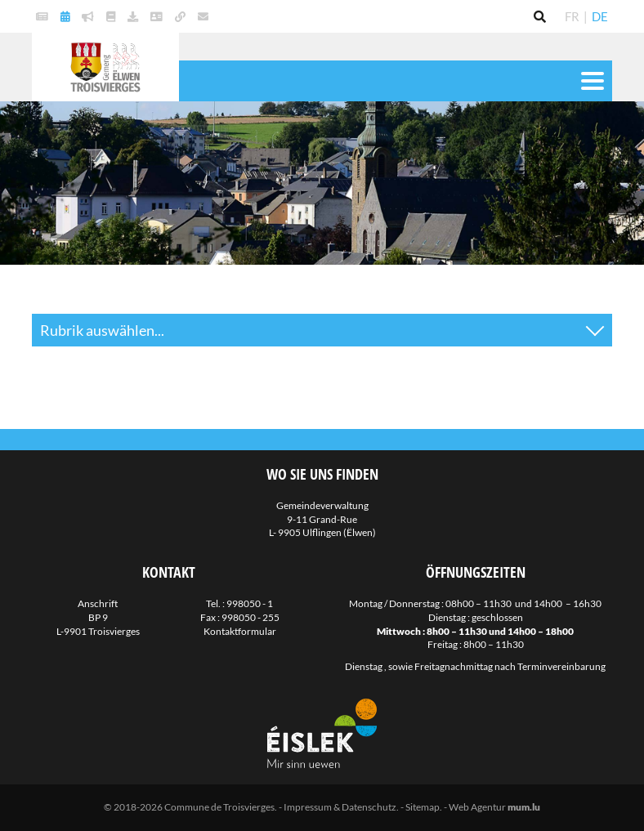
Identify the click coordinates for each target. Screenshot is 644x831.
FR (572, 16)
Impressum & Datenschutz (340, 807)
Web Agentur (477, 807)
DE (600, 16)
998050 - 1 (250, 603)
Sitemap (423, 807)
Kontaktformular (240, 631)
